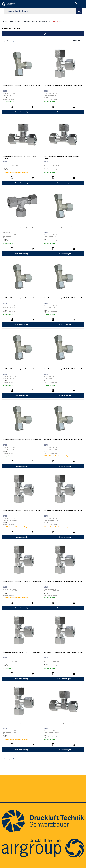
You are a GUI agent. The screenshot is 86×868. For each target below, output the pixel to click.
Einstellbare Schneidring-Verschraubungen (36, 21)
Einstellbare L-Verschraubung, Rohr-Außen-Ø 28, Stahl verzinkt (63, 439)
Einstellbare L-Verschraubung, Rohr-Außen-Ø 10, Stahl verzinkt (22, 298)
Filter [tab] (45, 34)
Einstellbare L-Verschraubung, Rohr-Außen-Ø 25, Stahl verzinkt (22, 723)
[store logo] (8, 4)
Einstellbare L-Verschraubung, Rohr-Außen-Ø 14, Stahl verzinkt (63, 581)
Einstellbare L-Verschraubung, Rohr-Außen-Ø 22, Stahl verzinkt (22, 439)
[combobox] (43, 11)
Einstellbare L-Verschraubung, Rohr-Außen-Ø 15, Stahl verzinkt (22, 369)
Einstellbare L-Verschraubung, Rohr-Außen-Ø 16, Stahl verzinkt (22, 652)
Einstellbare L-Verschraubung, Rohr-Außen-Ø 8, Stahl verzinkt (63, 227)
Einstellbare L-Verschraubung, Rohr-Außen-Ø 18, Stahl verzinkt (63, 369)
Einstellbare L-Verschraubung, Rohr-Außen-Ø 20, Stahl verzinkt (63, 652)
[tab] (43, 776)
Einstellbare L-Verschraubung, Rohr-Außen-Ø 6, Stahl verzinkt (22, 85)
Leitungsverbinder (15, 21)
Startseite (5, 21)
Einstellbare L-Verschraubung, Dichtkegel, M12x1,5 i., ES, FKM (21, 227)
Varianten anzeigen (22, 112)
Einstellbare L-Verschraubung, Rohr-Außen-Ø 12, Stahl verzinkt (63, 298)
